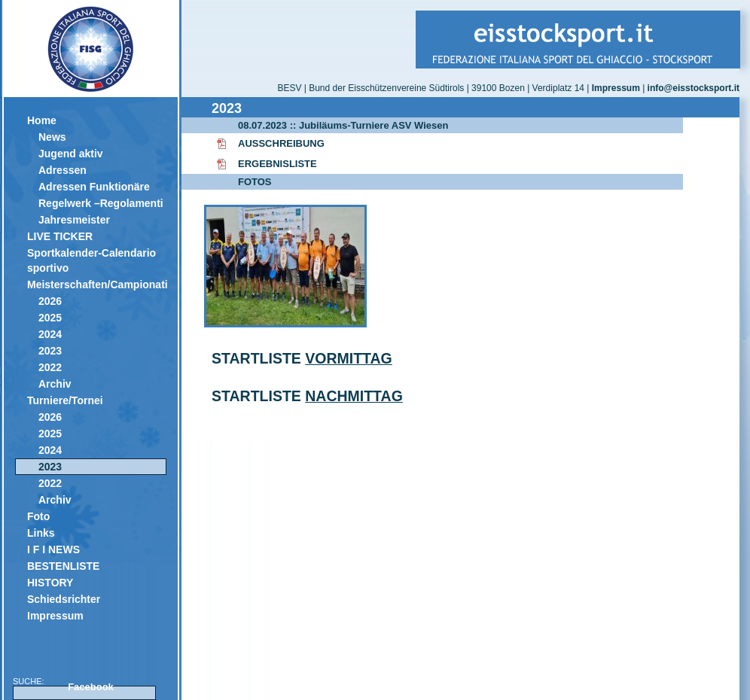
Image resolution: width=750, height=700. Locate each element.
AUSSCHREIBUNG (281, 143)
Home (42, 120)
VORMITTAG (349, 358)
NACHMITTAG (354, 396)
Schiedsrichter (64, 599)
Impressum (55, 616)
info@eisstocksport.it (694, 88)
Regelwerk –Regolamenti (101, 203)
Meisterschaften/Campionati (97, 285)
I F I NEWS (53, 549)
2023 (50, 351)
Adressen (62, 170)
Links (41, 533)
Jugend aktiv (71, 154)
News (52, 137)
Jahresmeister (74, 220)
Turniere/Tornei (65, 400)
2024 (50, 334)
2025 (50, 318)
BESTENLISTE (63, 566)
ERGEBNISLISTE (277, 164)
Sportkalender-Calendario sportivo (91, 260)
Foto (38, 516)
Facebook (91, 687)
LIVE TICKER (60, 236)
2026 (50, 301)
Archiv (55, 384)
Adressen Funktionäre (94, 187)
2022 (50, 367)
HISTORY (50, 583)
